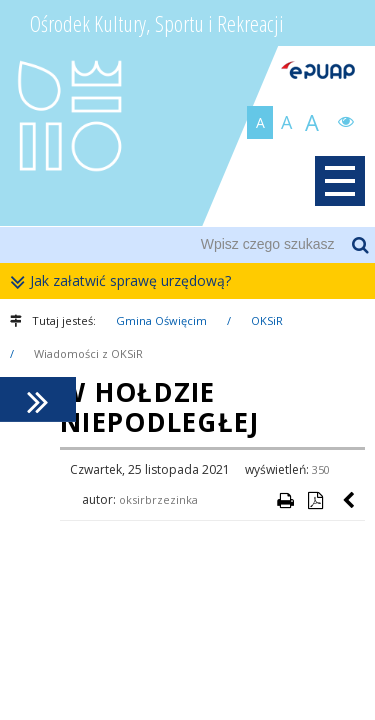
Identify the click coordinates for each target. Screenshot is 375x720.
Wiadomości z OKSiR (88, 353)
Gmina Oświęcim (161, 320)
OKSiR (267, 320)
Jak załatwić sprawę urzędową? (125, 281)
